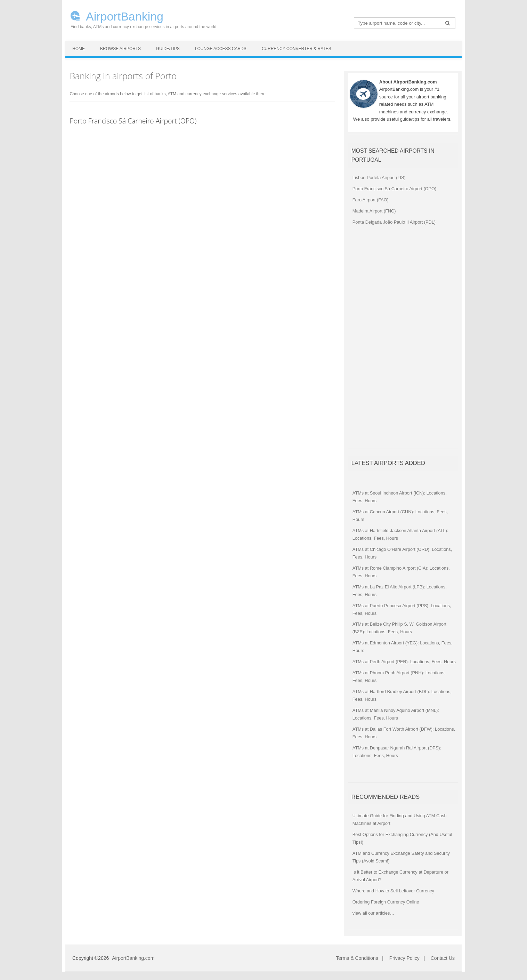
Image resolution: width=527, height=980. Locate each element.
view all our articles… (373, 913)
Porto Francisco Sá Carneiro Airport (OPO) (133, 121)
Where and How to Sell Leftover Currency (393, 891)
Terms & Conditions (357, 958)
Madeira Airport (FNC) (374, 211)
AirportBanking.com (133, 958)
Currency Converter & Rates (297, 49)
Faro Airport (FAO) (371, 200)
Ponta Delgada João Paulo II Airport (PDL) (394, 222)
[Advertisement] (400, 340)
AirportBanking (125, 16)
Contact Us (443, 958)
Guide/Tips (168, 49)
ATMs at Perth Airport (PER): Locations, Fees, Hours (404, 662)
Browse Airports (120, 49)
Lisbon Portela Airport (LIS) (379, 178)
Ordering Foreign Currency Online (386, 902)
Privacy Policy (404, 958)
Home (79, 49)
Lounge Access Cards (221, 49)
